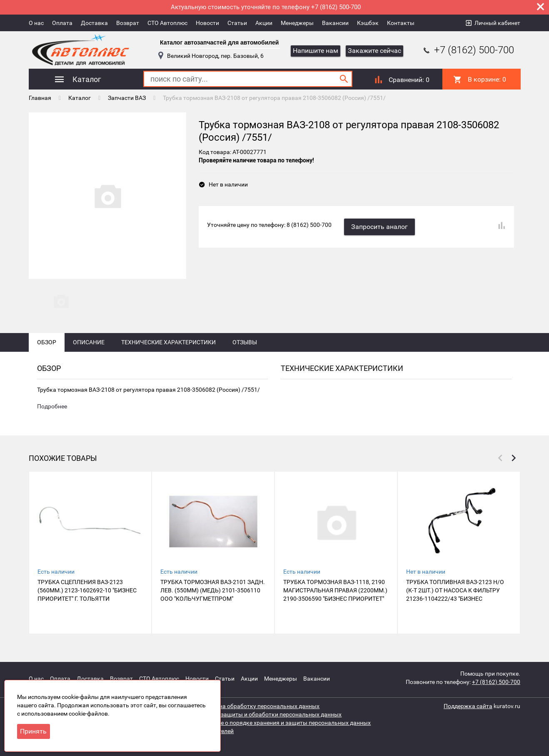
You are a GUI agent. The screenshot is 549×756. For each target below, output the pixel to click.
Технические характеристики (168, 342)
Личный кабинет (497, 23)
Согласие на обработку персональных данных (256, 706)
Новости (207, 23)
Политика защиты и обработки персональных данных (267, 714)
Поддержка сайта (468, 706)
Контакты (401, 23)
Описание (89, 342)
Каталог (80, 98)
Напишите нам (316, 51)
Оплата (62, 23)
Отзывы (245, 342)
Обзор (47, 342)
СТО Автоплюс (167, 23)
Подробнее (52, 406)
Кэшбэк (368, 23)
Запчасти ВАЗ (127, 98)
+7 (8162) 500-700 (468, 50)
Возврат (128, 23)
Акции (264, 23)
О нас (36, 23)
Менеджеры (297, 23)
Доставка (94, 23)
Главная (40, 98)
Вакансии (335, 23)
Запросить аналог (379, 227)
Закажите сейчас (374, 51)
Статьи (237, 23)
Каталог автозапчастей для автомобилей (219, 42)
